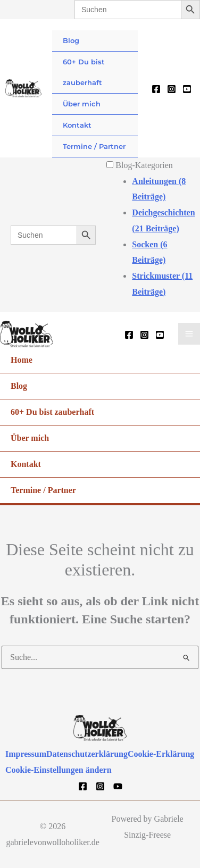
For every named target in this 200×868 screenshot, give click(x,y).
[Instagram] (172, 89)
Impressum (26, 754)
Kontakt (77, 125)
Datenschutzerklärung (87, 754)
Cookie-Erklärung (161, 754)
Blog (71, 40)
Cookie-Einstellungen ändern (59, 769)
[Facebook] (156, 89)
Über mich (82, 104)
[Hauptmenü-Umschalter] (189, 334)
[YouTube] (187, 89)
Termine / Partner (94, 146)
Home (22, 359)
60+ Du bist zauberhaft (84, 72)
